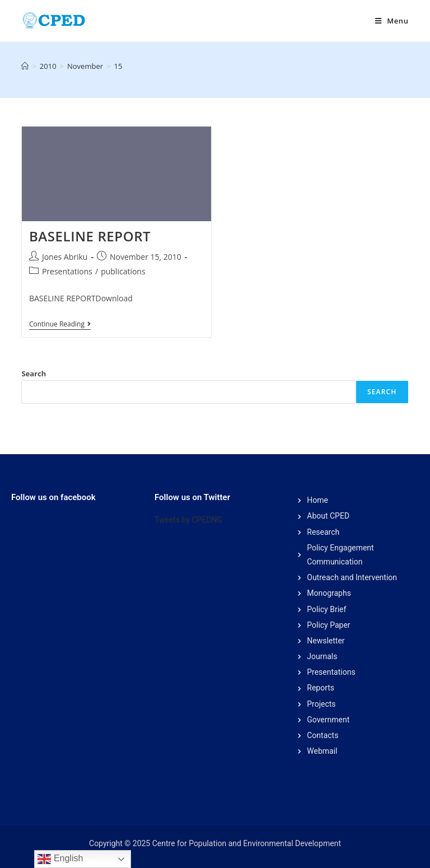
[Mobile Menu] (392, 21)
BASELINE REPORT (90, 236)
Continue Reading (60, 325)
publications (123, 271)
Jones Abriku (65, 257)
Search (34, 374)
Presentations (67, 271)
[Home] (25, 66)
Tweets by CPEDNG (188, 520)
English (60, 859)
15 (118, 66)
